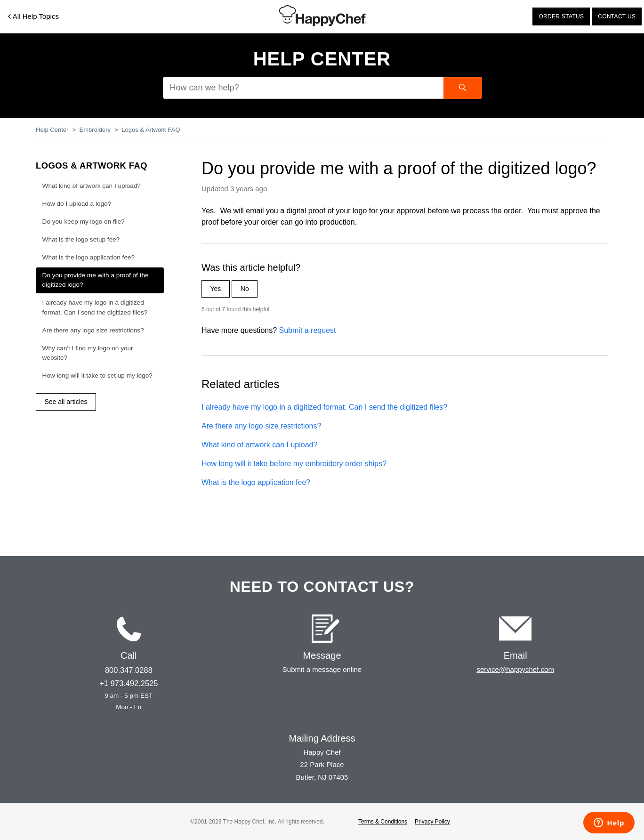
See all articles (66, 402)
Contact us (617, 16)
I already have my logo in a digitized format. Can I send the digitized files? (324, 407)
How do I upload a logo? (77, 204)
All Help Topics (33, 16)
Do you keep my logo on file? (84, 222)
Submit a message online (322, 669)
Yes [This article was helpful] (216, 289)
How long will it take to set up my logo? (97, 376)
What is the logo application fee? (256, 482)
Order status (561, 16)
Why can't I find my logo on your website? (88, 353)
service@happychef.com (515, 669)
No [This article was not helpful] (245, 289)
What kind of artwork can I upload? (259, 445)
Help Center (322, 59)
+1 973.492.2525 (129, 683)
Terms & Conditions (383, 822)
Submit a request (308, 330)
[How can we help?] (322, 88)
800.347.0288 (129, 670)
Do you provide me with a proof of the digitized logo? (96, 280)
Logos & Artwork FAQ (151, 130)
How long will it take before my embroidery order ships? (294, 464)
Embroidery (95, 130)
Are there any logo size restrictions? (261, 426)
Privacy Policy (432, 822)
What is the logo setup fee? (81, 239)
